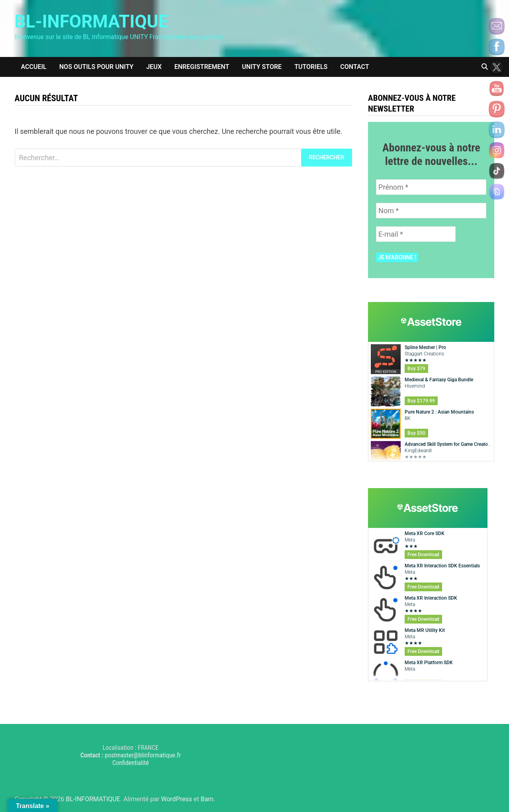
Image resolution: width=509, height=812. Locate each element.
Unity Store (262, 67)
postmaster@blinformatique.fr (143, 755)
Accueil (34, 67)
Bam (207, 799)
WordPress (176, 799)
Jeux (154, 67)
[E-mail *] (416, 234)
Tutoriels (311, 67)
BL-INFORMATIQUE (92, 22)
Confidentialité (131, 763)
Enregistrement (202, 67)
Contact (354, 67)
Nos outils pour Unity (96, 67)
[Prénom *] (431, 187)
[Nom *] (431, 211)
